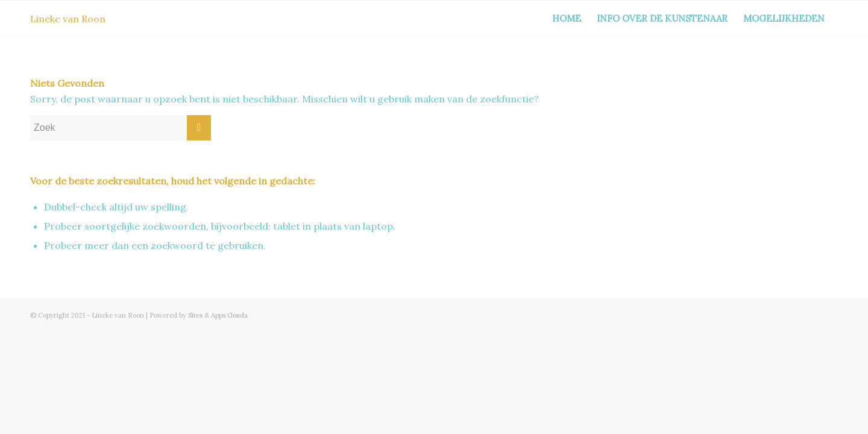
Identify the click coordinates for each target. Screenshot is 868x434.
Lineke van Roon (68, 19)
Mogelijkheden (784, 18)
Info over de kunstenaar (662, 18)
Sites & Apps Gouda (218, 315)
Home (567, 18)
